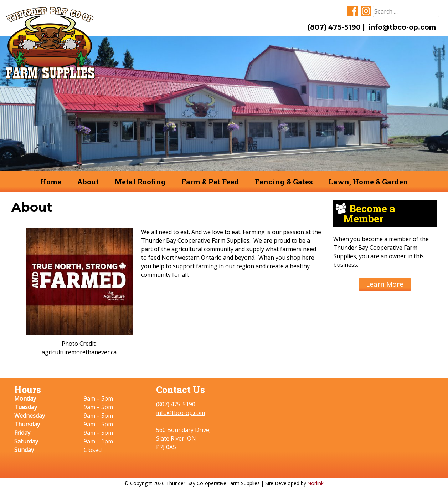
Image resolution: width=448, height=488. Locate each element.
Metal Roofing (140, 182)
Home (51, 182)
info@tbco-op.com (402, 27)
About (88, 182)
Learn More (385, 284)
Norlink (316, 483)
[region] (224, 103)
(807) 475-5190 (334, 27)
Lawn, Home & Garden (368, 182)
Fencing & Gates (284, 182)
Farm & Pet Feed (210, 182)
